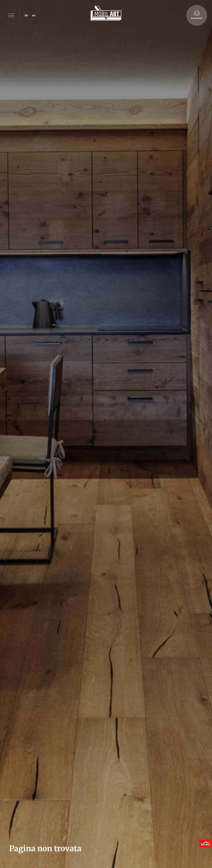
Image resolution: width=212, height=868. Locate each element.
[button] (11, 15)
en (34, 15)
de (26, 15)
